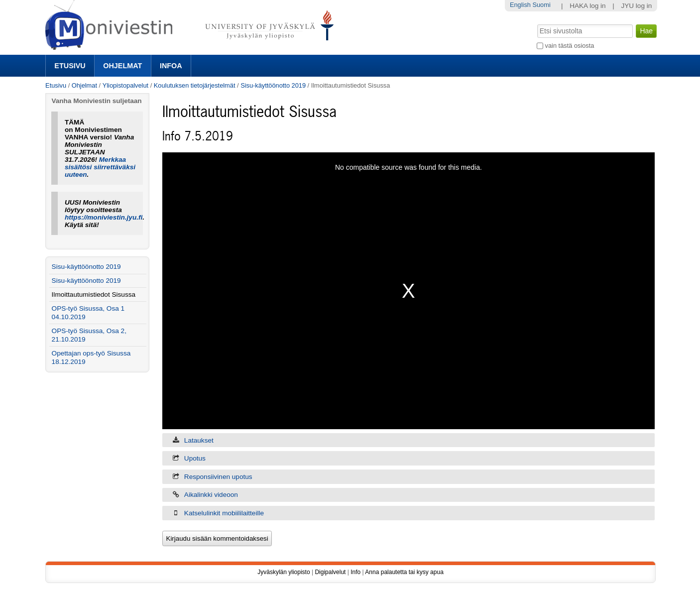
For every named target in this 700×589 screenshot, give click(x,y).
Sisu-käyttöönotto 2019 (273, 85)
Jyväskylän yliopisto (284, 572)
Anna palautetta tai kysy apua (404, 572)
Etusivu (70, 66)
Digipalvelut (330, 572)
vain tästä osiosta (570, 46)
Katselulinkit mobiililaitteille (224, 513)
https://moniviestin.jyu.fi (104, 217)
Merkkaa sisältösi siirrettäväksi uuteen (100, 167)
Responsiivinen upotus (218, 477)
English (520, 5)
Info (355, 572)
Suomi (541, 5)
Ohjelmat (122, 66)
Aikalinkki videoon (211, 495)
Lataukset (199, 440)
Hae (536, 23)
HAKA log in (588, 6)
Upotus (195, 458)
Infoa (171, 66)
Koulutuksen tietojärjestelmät (195, 85)
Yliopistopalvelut (125, 85)
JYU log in (636, 6)
